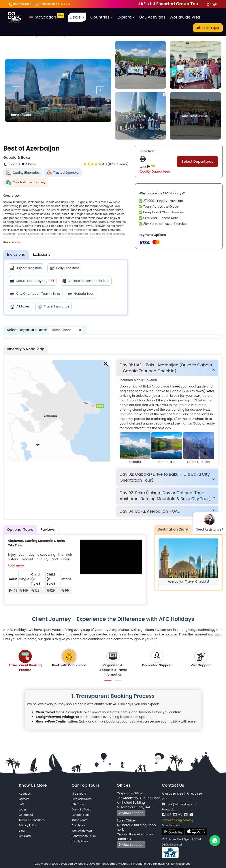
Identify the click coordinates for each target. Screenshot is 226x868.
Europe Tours (80, 815)
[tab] (167, 368)
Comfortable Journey (26, 182)
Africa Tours (79, 820)
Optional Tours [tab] (20, 530)
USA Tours (78, 804)
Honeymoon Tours (84, 836)
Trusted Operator (63, 173)
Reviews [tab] (48, 530)
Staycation (46, 17)
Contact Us (26, 815)
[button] (167, 368)
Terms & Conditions (32, 820)
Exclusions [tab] (41, 254)
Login (214, 4)
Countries (102, 17)
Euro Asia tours (81, 799)
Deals (77, 17)
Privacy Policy (28, 825)
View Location (131, 813)
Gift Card (25, 836)
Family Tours (80, 841)
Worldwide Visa (185, 17)
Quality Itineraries (23, 173)
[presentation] (16, 90)
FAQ (21, 804)
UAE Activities (152, 17)
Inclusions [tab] (16, 254)
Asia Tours (78, 825)
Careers (24, 799)
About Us (25, 794)
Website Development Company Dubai (103, 864)
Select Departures (197, 161)
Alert (65, 4)
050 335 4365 (20, 4)
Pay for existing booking (178, 820)
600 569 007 (46, 4)
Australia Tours (81, 809)
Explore (126, 17)
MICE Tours (79, 794)
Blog (22, 831)
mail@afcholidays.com (180, 804)
